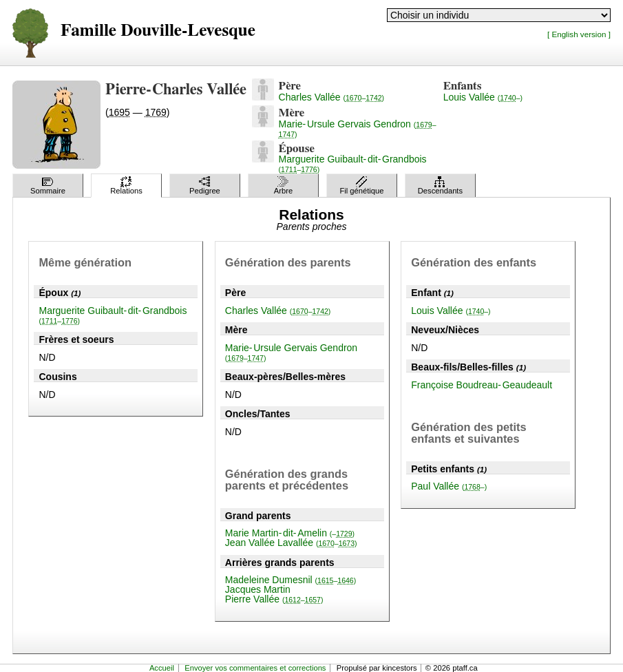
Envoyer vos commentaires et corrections (255, 668)
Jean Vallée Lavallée (291, 543)
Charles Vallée (331, 97)
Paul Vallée (449, 486)
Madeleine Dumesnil (291, 580)
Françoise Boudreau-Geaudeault (482, 385)
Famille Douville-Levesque (158, 31)
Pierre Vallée (274, 599)
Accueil (162, 668)
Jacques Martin (258, 589)
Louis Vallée (483, 97)
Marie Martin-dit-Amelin (290, 533)
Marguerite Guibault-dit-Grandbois (353, 164)
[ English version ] (579, 34)
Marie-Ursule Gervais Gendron (358, 128)
